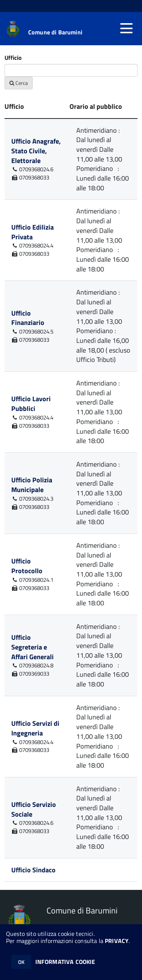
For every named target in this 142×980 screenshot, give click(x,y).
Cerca (19, 83)
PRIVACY (117, 941)
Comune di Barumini (55, 32)
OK (21, 962)
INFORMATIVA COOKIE (65, 962)
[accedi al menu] (126, 28)
